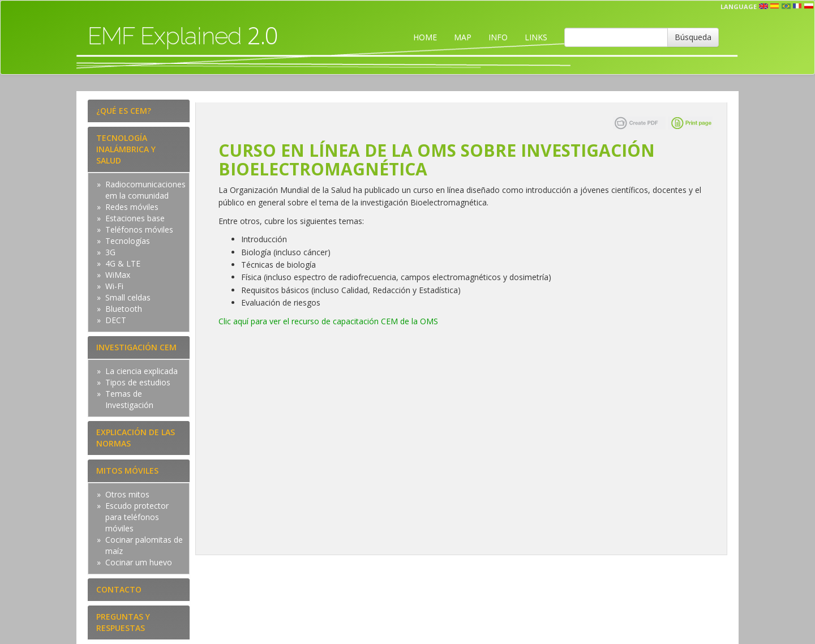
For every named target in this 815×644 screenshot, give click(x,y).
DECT (116, 320)
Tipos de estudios (138, 382)
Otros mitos (127, 494)
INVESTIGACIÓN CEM (136, 347)
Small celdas (128, 297)
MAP (463, 37)
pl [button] (809, 6)
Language (739, 7)
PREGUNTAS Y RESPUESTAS (123, 622)
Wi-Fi (114, 286)
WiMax (118, 275)
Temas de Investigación (129, 399)
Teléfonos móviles (139, 229)
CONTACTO (119, 589)
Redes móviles (132, 207)
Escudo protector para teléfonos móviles (137, 517)
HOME (425, 37)
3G (110, 252)
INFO (498, 37)
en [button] (763, 6)
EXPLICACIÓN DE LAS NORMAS (136, 438)
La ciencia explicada (141, 371)
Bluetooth (124, 309)
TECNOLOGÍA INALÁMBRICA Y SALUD (126, 149)
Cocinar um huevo (139, 562)
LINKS (536, 37)
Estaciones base (135, 218)
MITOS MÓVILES (127, 471)
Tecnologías (128, 241)
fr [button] (797, 6)
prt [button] (786, 6)
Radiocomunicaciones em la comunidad (145, 190)
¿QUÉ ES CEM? (124, 111)
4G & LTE (123, 263)
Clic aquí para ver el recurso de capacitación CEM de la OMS (328, 321)
